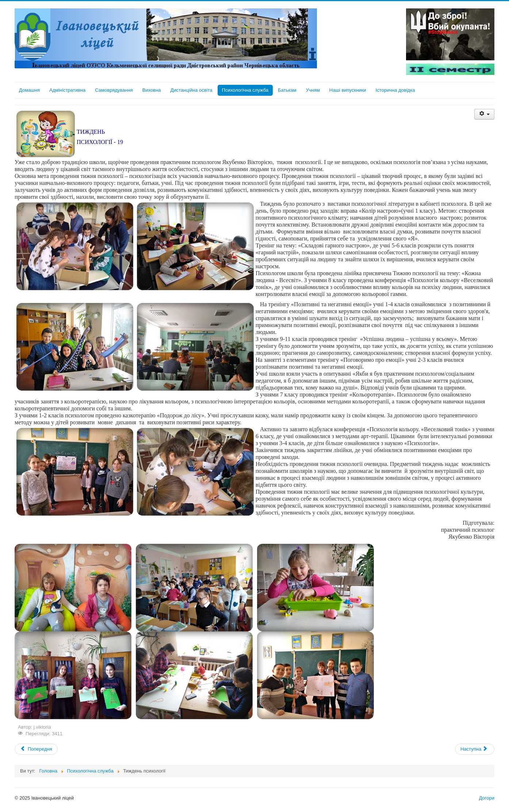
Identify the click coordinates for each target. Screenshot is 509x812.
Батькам (287, 90)
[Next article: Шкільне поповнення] (475, 749)
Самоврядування (114, 90)
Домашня (29, 90)
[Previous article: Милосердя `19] (36, 749)
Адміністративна (67, 90)
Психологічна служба (245, 90)
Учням (313, 90)
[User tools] (484, 114)
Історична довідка (395, 90)
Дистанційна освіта (192, 90)
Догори (487, 798)
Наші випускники (348, 90)
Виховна (152, 90)
